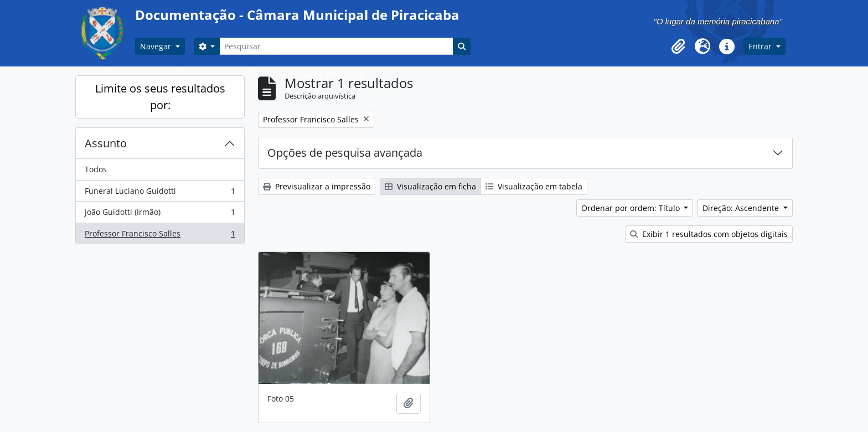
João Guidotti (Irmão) (160, 214)
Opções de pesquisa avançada (345, 153)
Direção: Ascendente (742, 208)
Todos (96, 169)
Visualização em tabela (534, 186)
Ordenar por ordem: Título (632, 208)
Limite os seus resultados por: (160, 97)
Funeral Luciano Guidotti (160, 193)
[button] (678, 47)
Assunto (106, 143)
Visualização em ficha (430, 186)
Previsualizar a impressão (317, 186)
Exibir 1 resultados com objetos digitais (709, 234)
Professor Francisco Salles (160, 236)
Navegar (157, 46)
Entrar (761, 46)
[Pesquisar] (336, 46)
